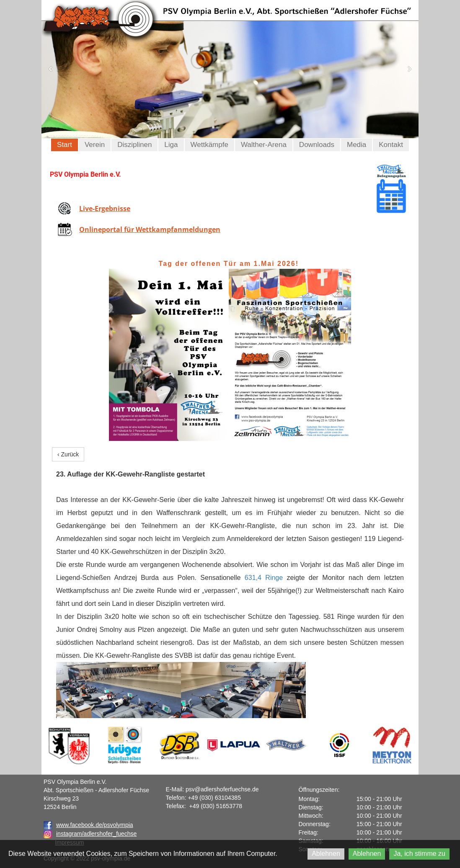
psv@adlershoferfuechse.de (222, 789)
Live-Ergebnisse (105, 209)
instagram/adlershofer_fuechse (96, 834)
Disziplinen (134, 145)
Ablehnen (326, 854)
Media (357, 145)
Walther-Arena (264, 145)
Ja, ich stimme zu (419, 854)
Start (65, 145)
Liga (171, 145)
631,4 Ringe (264, 578)
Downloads (317, 145)
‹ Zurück (68, 454)
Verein (95, 145)
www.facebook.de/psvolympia (88, 825)
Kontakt (391, 145)
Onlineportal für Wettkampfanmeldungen (150, 229)
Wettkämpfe (209, 145)
